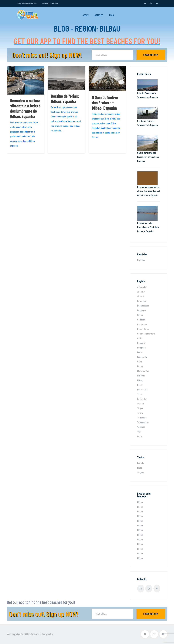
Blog (112, 15)
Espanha (141, 260)
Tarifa (140, 413)
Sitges (140, 408)
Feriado (141, 463)
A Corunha (142, 287)
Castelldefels (143, 329)
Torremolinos (143, 422)
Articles (99, 15)
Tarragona (142, 417)
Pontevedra (142, 390)
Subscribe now (151, 55)
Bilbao (140, 502)
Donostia (141, 343)
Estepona (141, 348)
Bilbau (140, 315)
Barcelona (142, 301)
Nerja (140, 385)
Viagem (141, 472)
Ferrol (140, 352)
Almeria (141, 296)
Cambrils (141, 320)
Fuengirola (142, 357)
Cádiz (140, 338)
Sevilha (140, 403)
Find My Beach (33, 634)
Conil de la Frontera (146, 334)
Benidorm (142, 310)
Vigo (139, 431)
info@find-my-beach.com (27, 3)
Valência (141, 427)
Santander (142, 399)
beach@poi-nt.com (50, 3)
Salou (140, 394)
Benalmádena (143, 306)
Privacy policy (47, 634)
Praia (140, 468)
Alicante (141, 292)
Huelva (140, 366)
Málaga (140, 380)
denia (140, 436)
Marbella (141, 376)
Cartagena (142, 324)
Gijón (140, 362)
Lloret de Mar (143, 371)
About (86, 15)
